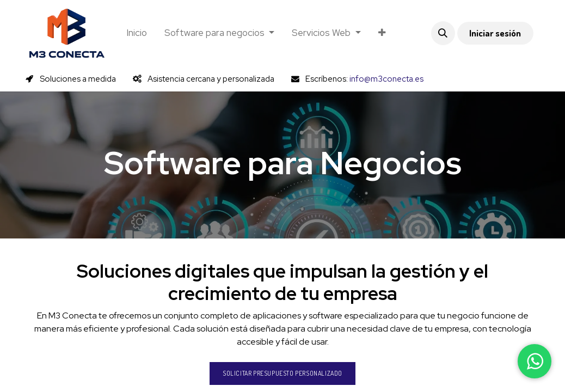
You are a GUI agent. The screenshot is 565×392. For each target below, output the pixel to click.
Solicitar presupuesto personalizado (282, 373)
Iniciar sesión (495, 33)
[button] (443, 33)
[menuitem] (137, 33)
